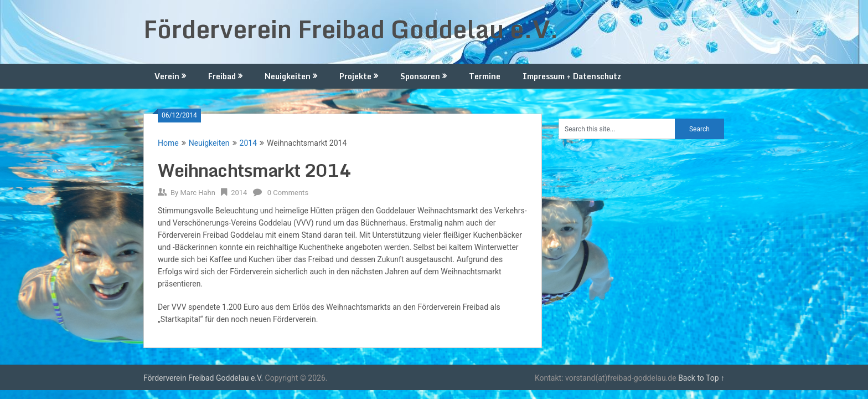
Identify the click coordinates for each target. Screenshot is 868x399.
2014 (248, 143)
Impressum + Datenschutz (572, 76)
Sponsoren (420, 76)
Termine (485, 76)
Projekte (355, 76)
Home (168, 143)
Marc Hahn (197, 193)
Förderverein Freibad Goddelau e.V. (351, 29)
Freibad (222, 76)
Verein (167, 76)
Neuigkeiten (288, 76)
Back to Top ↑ (701, 378)
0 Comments (288, 193)
